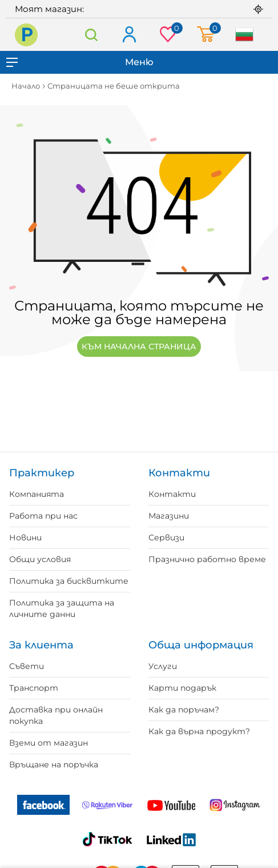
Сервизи (166, 537)
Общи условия (40, 559)
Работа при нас (43, 516)
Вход (129, 35)
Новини (25, 537)
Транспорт (34, 688)
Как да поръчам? (184, 710)
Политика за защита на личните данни (62, 608)
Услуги (163, 666)
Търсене (91, 35)
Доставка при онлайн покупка (56, 715)
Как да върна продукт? (199, 731)
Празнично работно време (207, 559)
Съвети (27, 666)
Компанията (37, 494)
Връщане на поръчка (54, 765)
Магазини (169, 516)
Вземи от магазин (49, 743)
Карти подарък (182, 688)
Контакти (172, 494)
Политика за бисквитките (69, 581)
